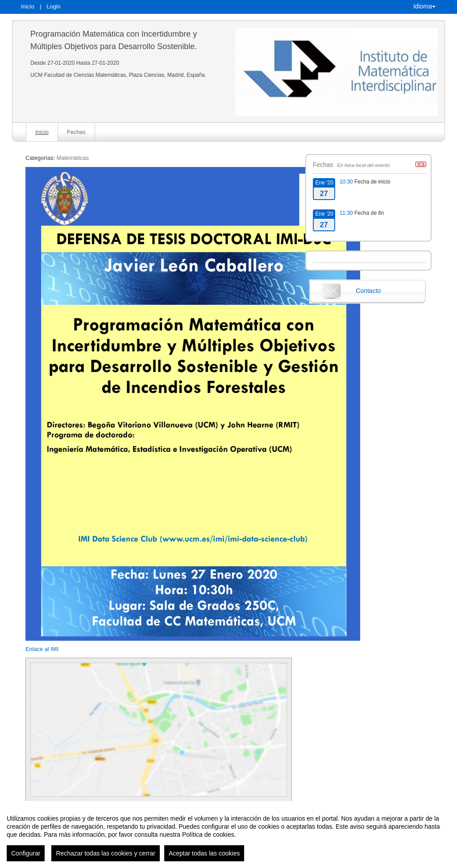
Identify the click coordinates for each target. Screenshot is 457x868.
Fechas (76, 132)
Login (53, 6)
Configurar (26, 853)
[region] (228, 835)
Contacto (368, 291)
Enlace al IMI (42, 649)
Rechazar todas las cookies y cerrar (106, 853)
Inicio (28, 6)
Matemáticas (73, 158)
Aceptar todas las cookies (204, 853)
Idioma (424, 6)
